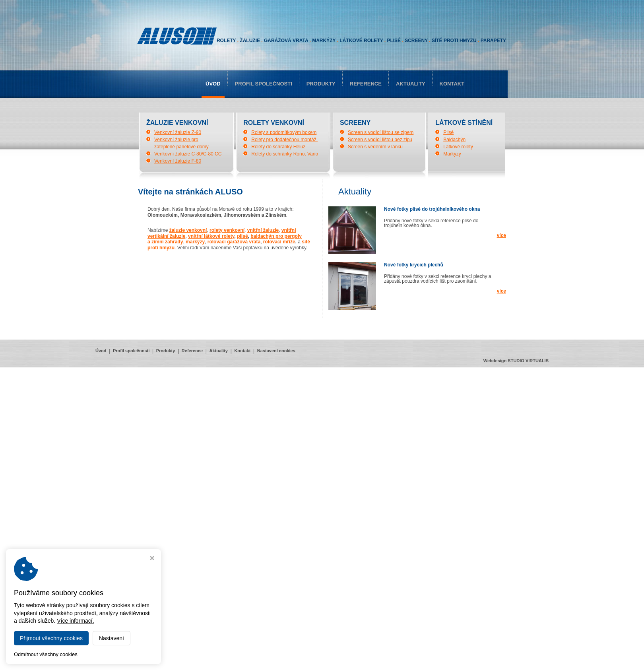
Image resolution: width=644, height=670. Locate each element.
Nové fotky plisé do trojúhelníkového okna (432, 209)
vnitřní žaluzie (263, 230)
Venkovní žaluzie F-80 (178, 161)
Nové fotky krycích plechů (414, 265)
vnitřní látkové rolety (211, 236)
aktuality (355, 191)
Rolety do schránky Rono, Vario (285, 154)
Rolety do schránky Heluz (278, 147)
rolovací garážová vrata (234, 242)
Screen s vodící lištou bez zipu (380, 140)
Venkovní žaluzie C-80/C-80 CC (188, 154)
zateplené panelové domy (181, 147)
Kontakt (452, 84)
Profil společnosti (264, 84)
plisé (242, 236)
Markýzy (452, 154)
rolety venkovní (227, 230)
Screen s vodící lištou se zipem (381, 132)
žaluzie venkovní (188, 230)
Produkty (321, 84)
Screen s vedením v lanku (375, 147)
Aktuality (411, 84)
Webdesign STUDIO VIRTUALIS (516, 361)
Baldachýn (454, 140)
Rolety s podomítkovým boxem (284, 132)
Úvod (213, 84)
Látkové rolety (458, 147)
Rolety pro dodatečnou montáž (284, 140)
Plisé (448, 132)
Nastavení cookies (276, 351)
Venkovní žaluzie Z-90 (178, 132)
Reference (366, 84)
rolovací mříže (279, 242)
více (501, 235)
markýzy (195, 242)
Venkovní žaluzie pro (176, 140)
